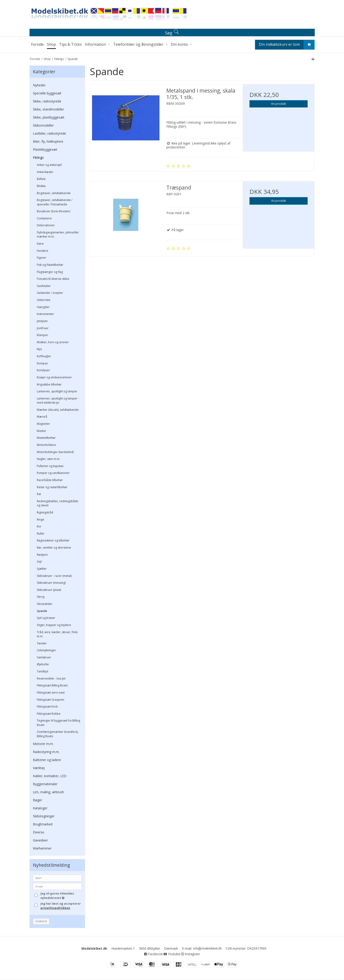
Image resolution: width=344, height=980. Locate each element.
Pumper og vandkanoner (53, 473)
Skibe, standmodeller (48, 109)
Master (42, 431)
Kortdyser (43, 370)
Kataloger (40, 808)
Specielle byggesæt (47, 93)
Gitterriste (44, 300)
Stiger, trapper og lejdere (54, 625)
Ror (39, 526)
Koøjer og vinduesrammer (54, 377)
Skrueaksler (45, 604)
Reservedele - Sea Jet (51, 678)
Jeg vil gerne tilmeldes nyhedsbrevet (61, 896)
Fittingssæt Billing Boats (52, 685)
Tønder (42, 643)
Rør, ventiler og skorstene (54, 548)
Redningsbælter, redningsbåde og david (58, 503)
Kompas (42, 363)
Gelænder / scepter (50, 293)
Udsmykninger (46, 650)
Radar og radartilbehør (52, 487)
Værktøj (39, 768)
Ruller (41, 534)
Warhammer (42, 848)
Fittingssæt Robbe (49, 714)
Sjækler (42, 569)
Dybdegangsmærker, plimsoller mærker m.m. (58, 234)
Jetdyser (42, 321)
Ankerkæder (45, 172)
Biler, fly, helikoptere (48, 141)
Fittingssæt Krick (47, 707)
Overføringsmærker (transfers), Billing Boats (58, 734)
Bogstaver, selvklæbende (54, 193)
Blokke (41, 186)
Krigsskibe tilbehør (49, 384)
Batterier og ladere (47, 760)
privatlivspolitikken (55, 908)
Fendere (43, 251)
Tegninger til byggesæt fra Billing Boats (58, 723)
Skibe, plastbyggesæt (49, 117)
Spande (42, 611)
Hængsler (43, 307)
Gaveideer (40, 840)
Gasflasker (44, 286)
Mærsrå (42, 417)
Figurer (42, 258)
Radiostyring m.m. (46, 752)
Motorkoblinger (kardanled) (55, 452)
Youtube (172, 954)
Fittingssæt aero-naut (51, 693)
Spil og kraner (46, 618)
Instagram (191, 954)
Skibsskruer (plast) (49, 590)
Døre (40, 244)
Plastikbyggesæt (45, 149)
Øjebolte (43, 664)
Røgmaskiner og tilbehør (53, 540)
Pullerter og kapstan (50, 466)
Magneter (43, 424)
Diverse (39, 832)
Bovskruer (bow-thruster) (53, 211)
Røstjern (42, 555)
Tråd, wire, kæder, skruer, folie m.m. (57, 634)
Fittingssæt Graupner (51, 700)
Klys (39, 349)
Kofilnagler (44, 356)
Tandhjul (42, 671)
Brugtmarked (43, 824)
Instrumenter (45, 314)
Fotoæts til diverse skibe (53, 279)
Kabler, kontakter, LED (50, 776)
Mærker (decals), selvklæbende (58, 410)
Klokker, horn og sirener (53, 342)
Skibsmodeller (43, 125)
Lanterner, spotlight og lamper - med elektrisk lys (58, 401)
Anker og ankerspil (49, 165)
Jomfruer (43, 328)
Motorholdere (46, 445)
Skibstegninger (44, 816)
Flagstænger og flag (50, 272)
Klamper (42, 335)
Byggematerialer (45, 784)
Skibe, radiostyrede (47, 101)
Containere (44, 218)
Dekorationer (46, 225)
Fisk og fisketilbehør (50, 265)
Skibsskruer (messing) (51, 583)
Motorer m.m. (43, 744)
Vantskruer (44, 657)
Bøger (38, 800)
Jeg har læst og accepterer (61, 906)
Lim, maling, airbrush (48, 792)
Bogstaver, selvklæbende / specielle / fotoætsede (55, 202)
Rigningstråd (45, 512)
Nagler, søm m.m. (48, 459)
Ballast (41, 179)
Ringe (40, 520)
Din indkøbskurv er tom (287, 45)
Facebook (153, 954)
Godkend (41, 921)
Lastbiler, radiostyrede (49, 133)
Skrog (41, 597)
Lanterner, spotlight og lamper (57, 391)
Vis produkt (279, 104)
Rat (39, 494)
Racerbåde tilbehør (50, 480)
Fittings (38, 157)
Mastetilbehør (46, 438)
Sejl (39, 562)
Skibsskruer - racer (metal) (54, 576)
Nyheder (39, 85)
